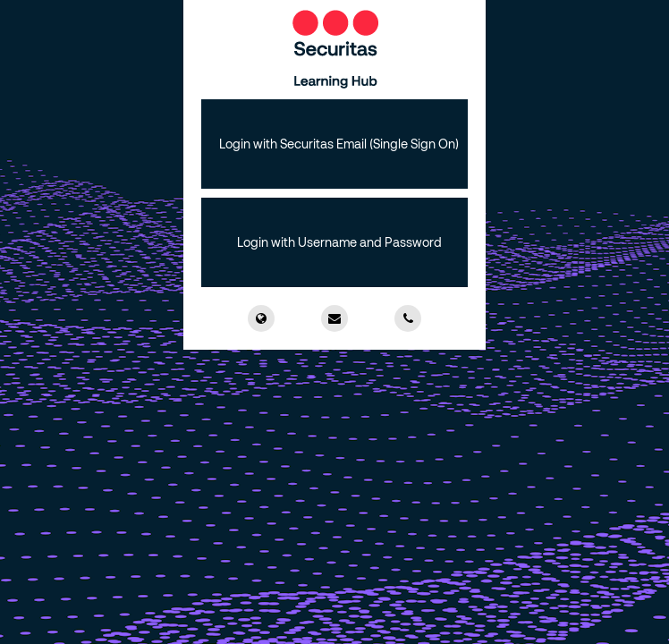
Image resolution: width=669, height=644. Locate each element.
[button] (334, 144)
